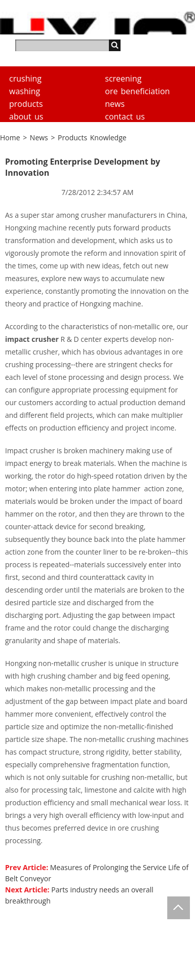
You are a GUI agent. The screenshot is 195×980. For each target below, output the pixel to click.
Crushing (25, 79)
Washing (25, 91)
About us (26, 116)
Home (10, 138)
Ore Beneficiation (137, 91)
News (115, 104)
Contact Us (125, 116)
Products (26, 104)
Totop (179, 908)
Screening (123, 79)
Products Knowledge (92, 138)
